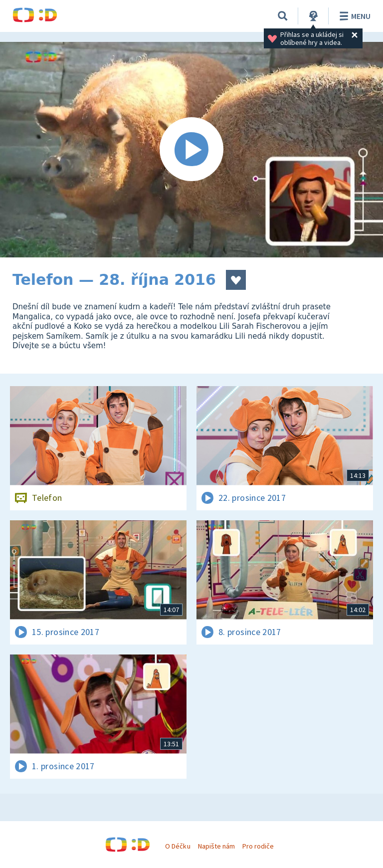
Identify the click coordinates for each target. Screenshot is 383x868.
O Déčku (178, 846)
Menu (353, 16)
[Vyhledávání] (283, 16)
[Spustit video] (191, 150)
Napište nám (216, 846)
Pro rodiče (258, 846)
